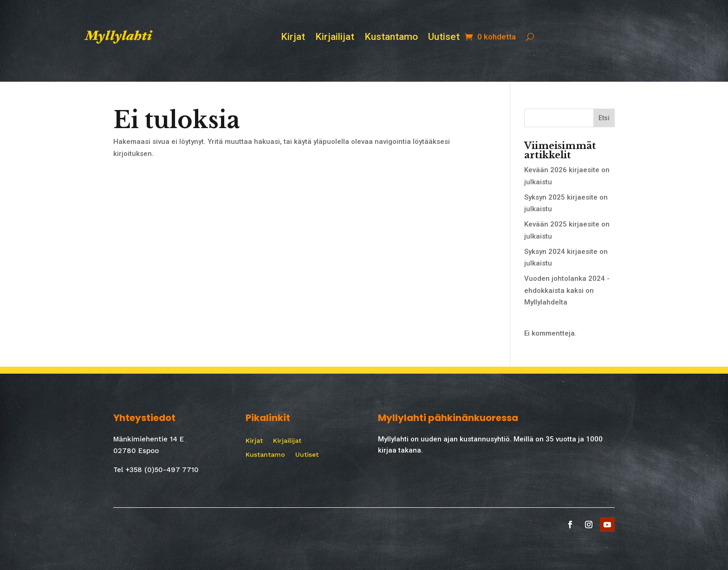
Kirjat (293, 38)
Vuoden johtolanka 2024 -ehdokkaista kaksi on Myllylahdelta (567, 290)
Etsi (604, 118)
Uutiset (444, 38)
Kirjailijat (335, 38)
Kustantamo (391, 38)
